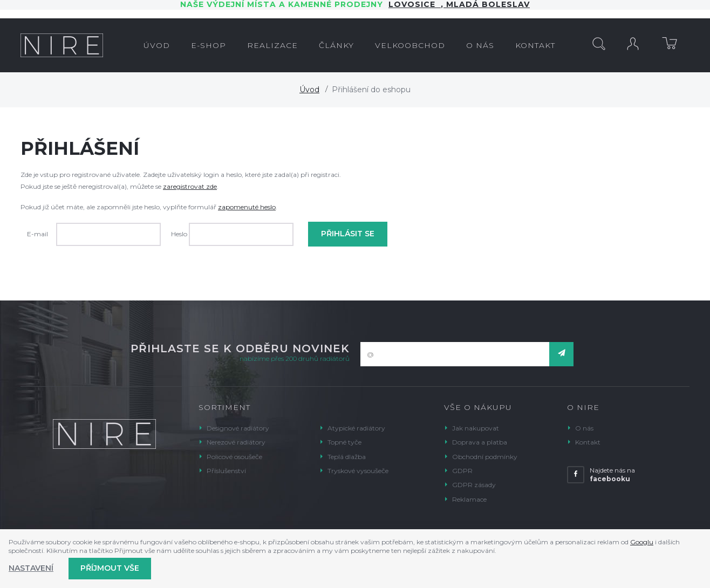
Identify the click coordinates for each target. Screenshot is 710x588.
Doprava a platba (480, 442)
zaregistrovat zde (190, 186)
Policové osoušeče (234, 457)
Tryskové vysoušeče (358, 471)
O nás (584, 428)
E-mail (37, 234)
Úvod (309, 90)
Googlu (642, 542)
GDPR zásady (474, 485)
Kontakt (588, 442)
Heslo (179, 234)
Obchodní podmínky (485, 457)
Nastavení (31, 568)
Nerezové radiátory (236, 442)
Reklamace (469, 499)
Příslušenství (226, 471)
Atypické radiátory (356, 428)
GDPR (462, 471)
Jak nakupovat (476, 428)
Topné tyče (344, 442)
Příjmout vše (110, 568)
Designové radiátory (238, 428)
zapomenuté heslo (247, 207)
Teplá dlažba (347, 457)
